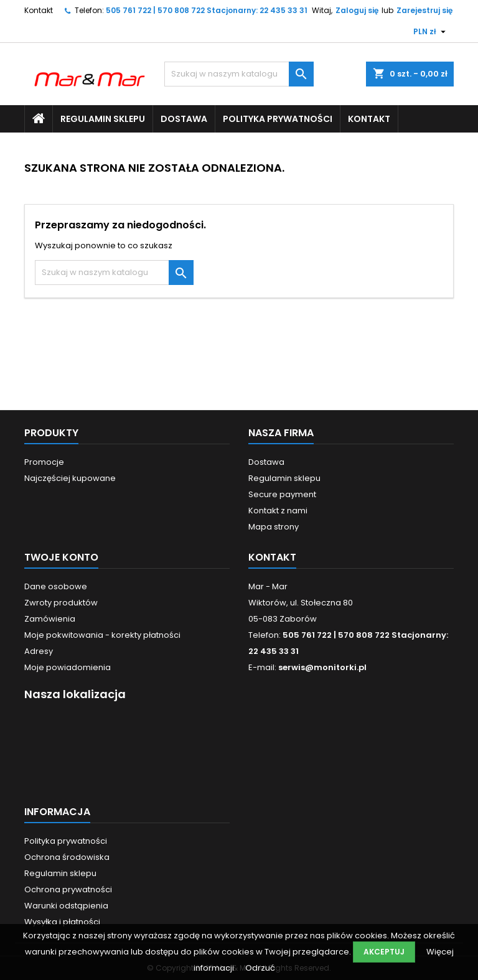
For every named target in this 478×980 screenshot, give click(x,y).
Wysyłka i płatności (62, 922)
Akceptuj (384, 952)
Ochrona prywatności (68, 889)
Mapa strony (274, 527)
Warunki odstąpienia (66, 906)
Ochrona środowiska (67, 857)
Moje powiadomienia (68, 667)
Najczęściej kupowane (70, 478)
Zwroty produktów (61, 603)
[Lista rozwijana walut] (431, 32)
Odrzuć (260, 968)
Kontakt (39, 10)
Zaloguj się (357, 10)
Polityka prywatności (278, 119)
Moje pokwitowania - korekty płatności (102, 635)
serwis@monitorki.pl (322, 667)
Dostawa (184, 119)
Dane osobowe (56, 586)
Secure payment (282, 494)
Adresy (39, 651)
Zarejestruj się (424, 10)
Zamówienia (50, 619)
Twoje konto (61, 557)
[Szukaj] (239, 74)
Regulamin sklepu (103, 119)
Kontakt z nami (278, 511)
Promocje (44, 462)
